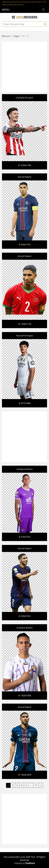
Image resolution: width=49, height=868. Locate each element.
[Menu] (43, 10)
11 (36, 785)
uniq (25, 17)
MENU (6, 10)
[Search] (44, 24)
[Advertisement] (24, 66)
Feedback (30, 863)
